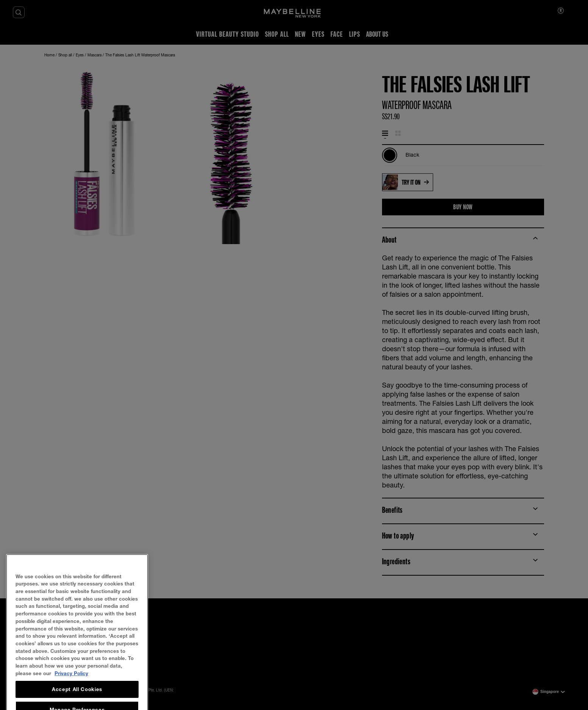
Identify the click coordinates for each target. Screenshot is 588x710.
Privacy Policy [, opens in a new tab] (71, 691)
